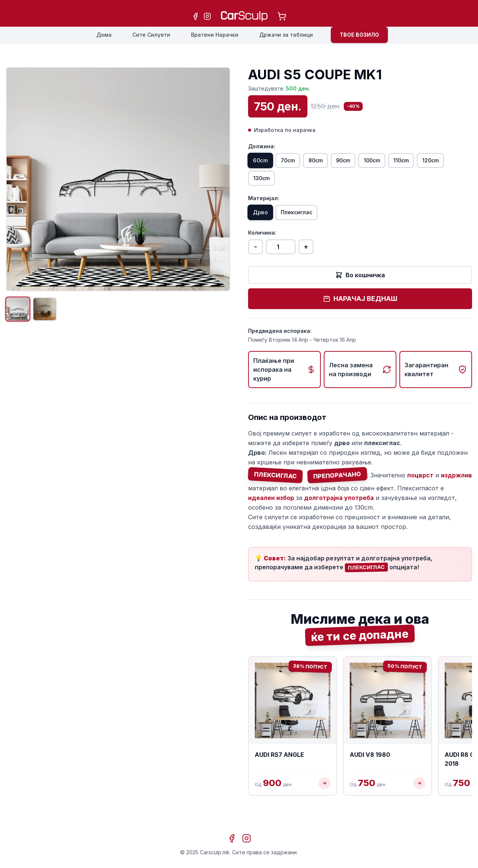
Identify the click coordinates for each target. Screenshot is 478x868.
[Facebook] (195, 16)
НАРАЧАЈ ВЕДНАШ (360, 307)
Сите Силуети (151, 35)
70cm (300, 162)
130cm (304, 183)
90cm (371, 162)
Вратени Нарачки (215, 35)
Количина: (262, 241)
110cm (446, 162)
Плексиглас (308, 220)
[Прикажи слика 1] (21, 312)
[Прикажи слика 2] (53, 312)
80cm (336, 162)
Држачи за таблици (286, 35)
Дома (104, 35)
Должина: (262, 146)
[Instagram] (207, 16)
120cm (266, 183)
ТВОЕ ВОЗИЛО (359, 35)
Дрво (264, 220)
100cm (408, 162)
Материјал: (264, 204)
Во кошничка (360, 284)
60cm (264, 162)
